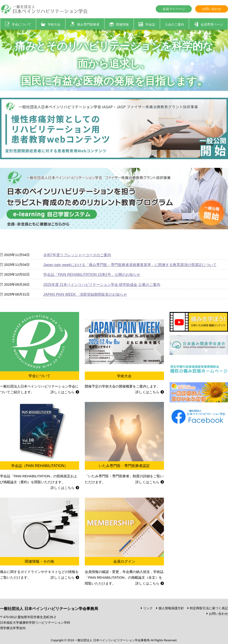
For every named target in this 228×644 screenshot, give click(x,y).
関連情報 (122, 24)
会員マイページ (174, 9)
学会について (21, 24)
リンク (148, 608)
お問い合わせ (212, 9)
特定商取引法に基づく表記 (209, 608)
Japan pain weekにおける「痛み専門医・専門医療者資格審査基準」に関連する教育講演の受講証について (130, 265)
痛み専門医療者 (88, 24)
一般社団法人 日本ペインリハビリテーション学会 (44, 9)
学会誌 (150, 24)
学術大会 (54, 24)
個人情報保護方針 (171, 608)
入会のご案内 (174, 24)
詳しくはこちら (63, 392)
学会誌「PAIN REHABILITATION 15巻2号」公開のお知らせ (92, 275)
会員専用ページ (212, 24)
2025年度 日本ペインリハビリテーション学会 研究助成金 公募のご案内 (102, 285)
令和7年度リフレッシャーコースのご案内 (77, 255)
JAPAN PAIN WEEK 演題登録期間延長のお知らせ (85, 294)
